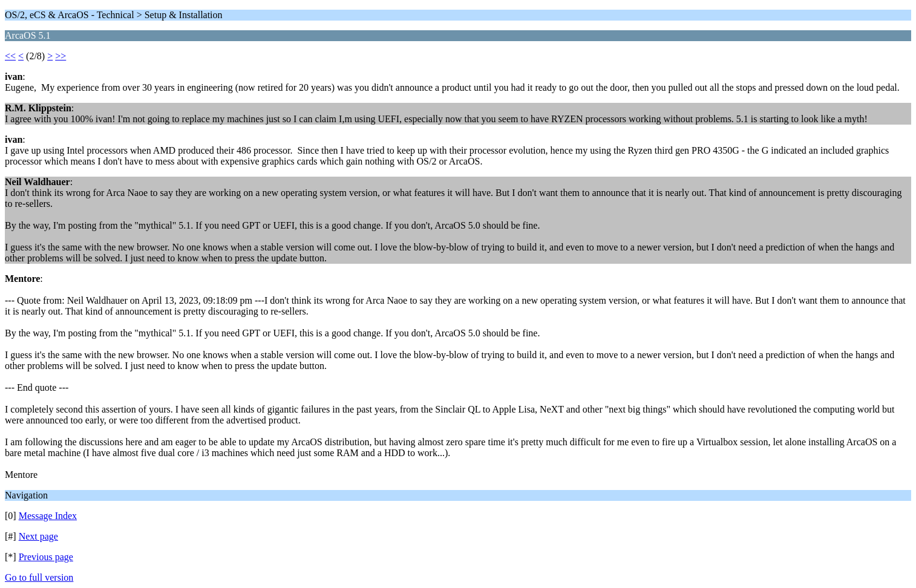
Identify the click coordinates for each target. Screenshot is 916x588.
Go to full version (39, 577)
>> (61, 56)
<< (10, 56)
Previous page (46, 557)
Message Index (48, 516)
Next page (38, 536)
